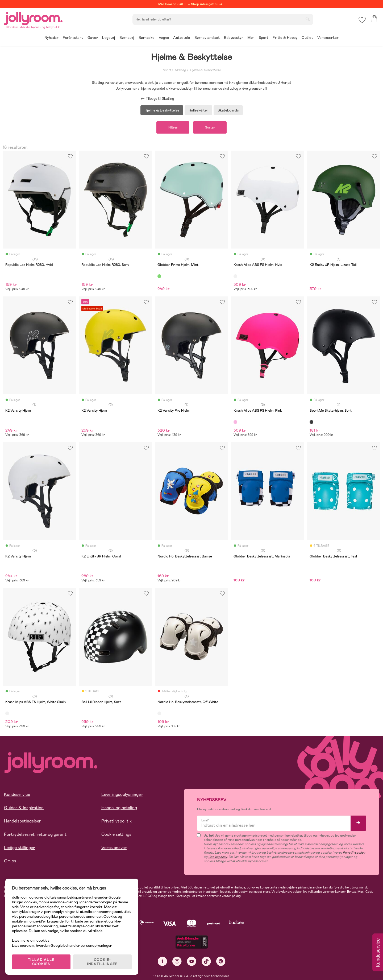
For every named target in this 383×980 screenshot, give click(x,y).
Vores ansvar (114, 848)
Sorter (210, 127)
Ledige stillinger (19, 848)
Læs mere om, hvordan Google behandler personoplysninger (62, 945)
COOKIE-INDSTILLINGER (102, 962)
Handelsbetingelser (22, 821)
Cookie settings (116, 834)
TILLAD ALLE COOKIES (41, 962)
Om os (10, 861)
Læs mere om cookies (31, 940)
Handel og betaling (119, 808)
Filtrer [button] (173, 127)
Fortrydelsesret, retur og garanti (36, 834)
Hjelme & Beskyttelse (205, 70)
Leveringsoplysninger (122, 794)
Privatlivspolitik (116, 821)
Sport (167, 70)
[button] (362, 20)
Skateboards (228, 110)
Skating (180, 70)
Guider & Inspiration (24, 808)
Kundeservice (17, 794)
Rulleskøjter (198, 110)
